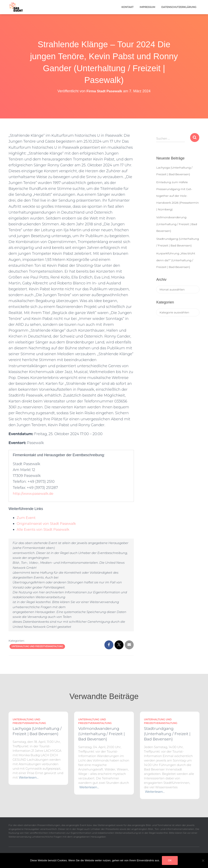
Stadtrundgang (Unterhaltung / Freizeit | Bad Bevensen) (167, 734)
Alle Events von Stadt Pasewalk (44, 529)
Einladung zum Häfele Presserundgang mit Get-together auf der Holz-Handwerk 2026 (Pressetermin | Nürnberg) (177, 196)
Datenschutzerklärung (179, 7)
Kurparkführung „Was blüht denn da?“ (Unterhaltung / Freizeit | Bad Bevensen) (176, 260)
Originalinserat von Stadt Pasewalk (48, 524)
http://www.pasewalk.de (34, 494)
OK (170, 860)
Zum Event (27, 518)
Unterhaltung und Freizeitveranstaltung (37, 646)
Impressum (148, 7)
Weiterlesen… (29, 777)
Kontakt (128, 7)
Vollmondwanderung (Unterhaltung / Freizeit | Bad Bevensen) (177, 224)
